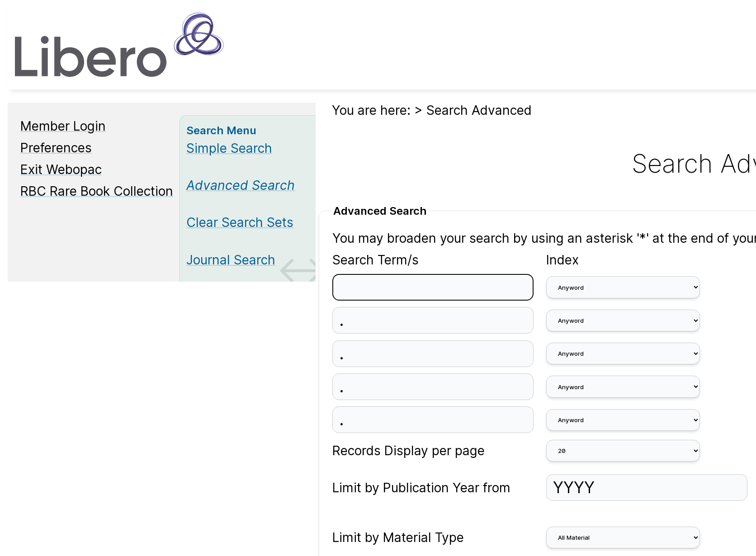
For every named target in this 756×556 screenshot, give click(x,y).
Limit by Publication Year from (421, 488)
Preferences (56, 148)
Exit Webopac (61, 170)
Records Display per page (409, 451)
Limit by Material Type (398, 537)
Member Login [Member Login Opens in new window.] (63, 126)
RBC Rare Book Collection (97, 191)
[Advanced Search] (241, 185)
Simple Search (229, 148)
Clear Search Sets (240, 222)
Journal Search (231, 260)
